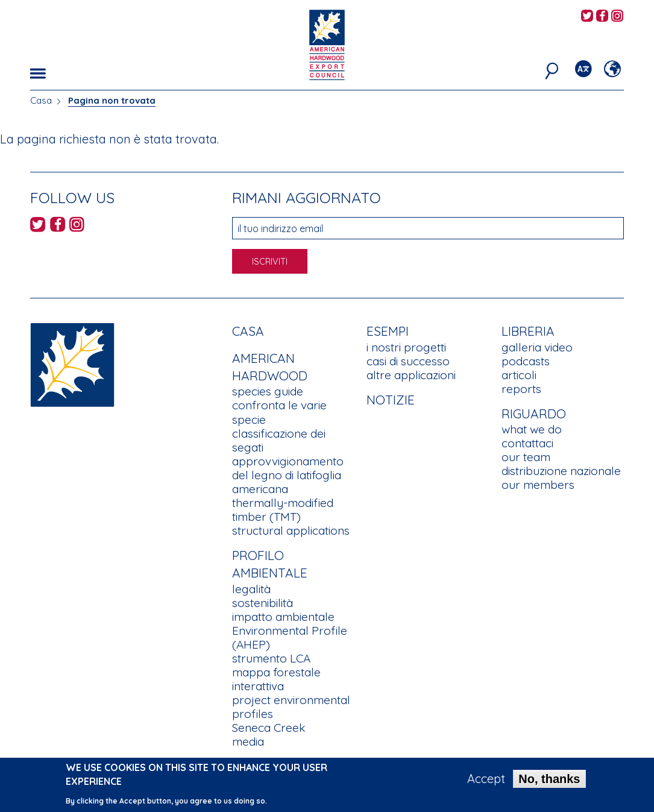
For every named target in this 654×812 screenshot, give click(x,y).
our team (526, 457)
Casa (41, 100)
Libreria (528, 331)
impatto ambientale (283, 617)
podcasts (526, 361)
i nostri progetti (406, 347)
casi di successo (408, 361)
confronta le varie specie (279, 412)
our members (538, 485)
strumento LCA (271, 658)
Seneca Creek (269, 728)
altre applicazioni (411, 375)
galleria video (537, 347)
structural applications (291, 530)
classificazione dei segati (279, 440)
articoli (519, 375)
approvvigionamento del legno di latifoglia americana (288, 475)
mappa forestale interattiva (276, 679)
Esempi (388, 331)
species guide (268, 391)
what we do (532, 429)
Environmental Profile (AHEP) (290, 637)
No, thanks (549, 783)
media (248, 741)
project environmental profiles (291, 707)
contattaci (527, 443)
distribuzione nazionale (561, 471)
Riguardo (534, 414)
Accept (486, 783)
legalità (251, 589)
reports (521, 389)
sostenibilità (263, 603)
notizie (391, 400)
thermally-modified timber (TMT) (283, 510)
